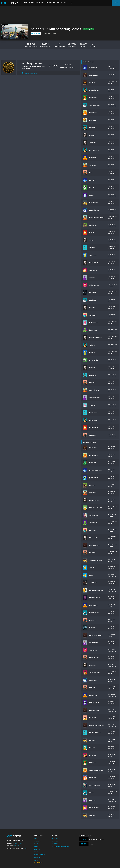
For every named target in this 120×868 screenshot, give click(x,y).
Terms (36, 860)
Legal (36, 852)
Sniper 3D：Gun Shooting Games (56, 29)
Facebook (55, 844)
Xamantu (17, 846)
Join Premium (39, 863)
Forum (54, 34)
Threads (55, 838)
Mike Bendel (18, 843)
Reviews (60, 3)
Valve (25, 849)
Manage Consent (40, 855)
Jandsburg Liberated (32, 63)
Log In (116, 3)
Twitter (55, 841)
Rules (36, 844)
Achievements (36, 34)
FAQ (35, 838)
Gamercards (40, 3)
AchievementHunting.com (61, 846)
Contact (37, 849)
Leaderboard (51, 3)
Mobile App (38, 841)
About (36, 846)
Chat (66, 3)
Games (25, 3)
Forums (32, 3)
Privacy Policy (39, 857)
